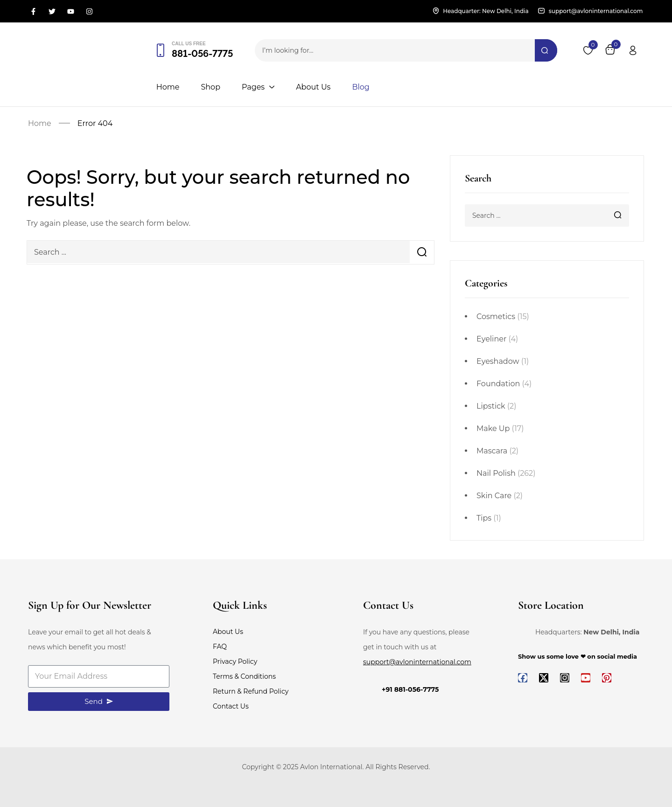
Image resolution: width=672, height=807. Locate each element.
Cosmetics (496, 317)
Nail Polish (496, 473)
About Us (228, 632)
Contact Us (231, 706)
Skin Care (494, 496)
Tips (484, 518)
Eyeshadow (498, 361)
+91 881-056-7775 (410, 689)
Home (40, 123)
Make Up (493, 428)
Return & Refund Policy (251, 691)
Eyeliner (491, 339)
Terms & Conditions (244, 676)
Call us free (189, 44)
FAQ (220, 647)
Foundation (498, 384)
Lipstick (491, 406)
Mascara (492, 451)
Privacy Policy (235, 661)
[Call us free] (161, 50)
